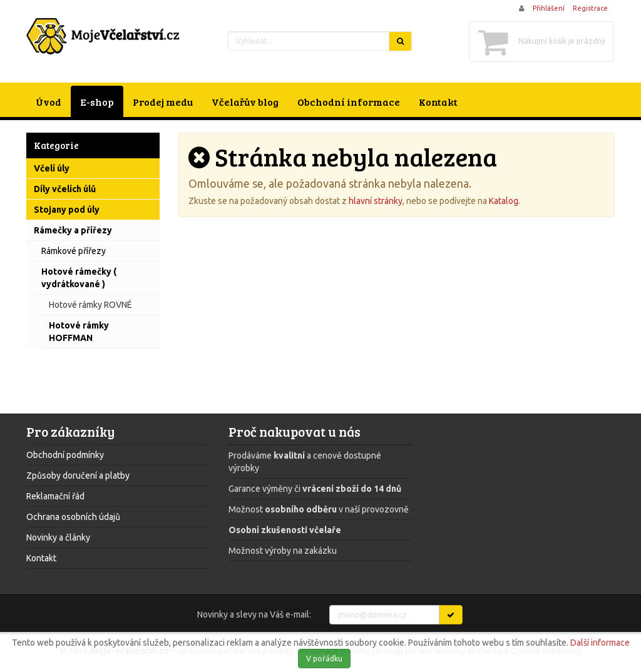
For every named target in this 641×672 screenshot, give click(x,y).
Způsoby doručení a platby (78, 476)
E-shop (97, 102)
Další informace (600, 643)
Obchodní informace (349, 102)
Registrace (590, 8)
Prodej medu (163, 102)
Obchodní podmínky (65, 455)
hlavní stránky (376, 201)
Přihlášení (549, 8)
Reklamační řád (55, 496)
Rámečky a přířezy (73, 230)
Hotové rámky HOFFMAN (79, 332)
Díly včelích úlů (65, 189)
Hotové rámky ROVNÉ (90, 305)
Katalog (504, 201)
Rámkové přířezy (74, 251)
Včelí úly (52, 168)
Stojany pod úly (67, 210)
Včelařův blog (245, 102)
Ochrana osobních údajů (73, 517)
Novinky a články (58, 537)
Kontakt (438, 102)
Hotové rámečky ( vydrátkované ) (79, 278)
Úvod (49, 102)
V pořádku (324, 659)
